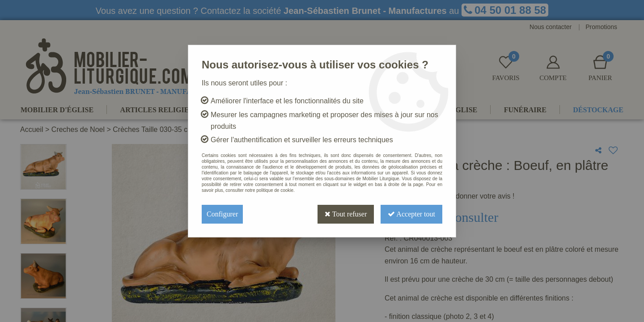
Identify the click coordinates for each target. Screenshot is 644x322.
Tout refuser (346, 214)
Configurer (222, 214)
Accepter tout (411, 214)
